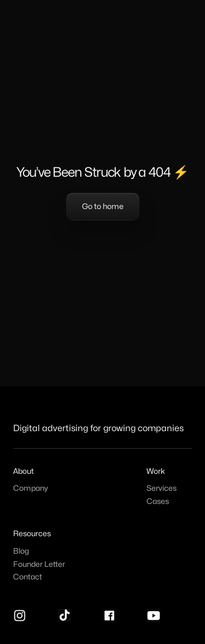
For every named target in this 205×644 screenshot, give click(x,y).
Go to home (103, 207)
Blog (21, 551)
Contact (28, 577)
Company (31, 488)
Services (162, 488)
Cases (158, 501)
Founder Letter (39, 564)
